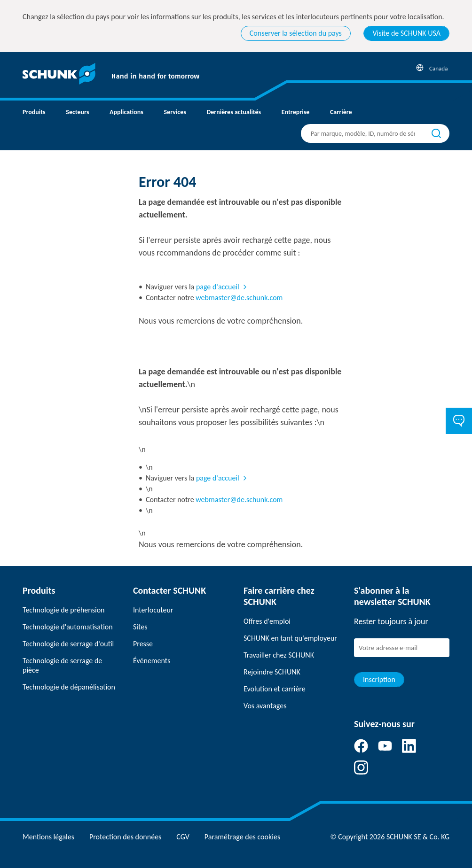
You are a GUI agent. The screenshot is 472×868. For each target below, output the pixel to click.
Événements (152, 661)
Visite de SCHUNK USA (406, 33)
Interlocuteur (153, 610)
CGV (183, 837)
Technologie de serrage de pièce (62, 665)
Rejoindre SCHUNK (272, 672)
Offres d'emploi (267, 621)
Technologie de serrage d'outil (68, 644)
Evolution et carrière (275, 689)
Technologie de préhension (64, 610)
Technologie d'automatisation (68, 627)
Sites (140, 627)
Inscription (379, 679)
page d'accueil (218, 287)
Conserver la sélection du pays (296, 33)
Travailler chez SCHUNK (279, 655)
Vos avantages (265, 706)
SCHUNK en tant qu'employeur (290, 638)
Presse (143, 644)
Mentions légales (48, 837)
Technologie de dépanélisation (69, 687)
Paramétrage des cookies (242, 837)
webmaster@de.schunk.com (239, 298)
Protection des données (125, 837)
